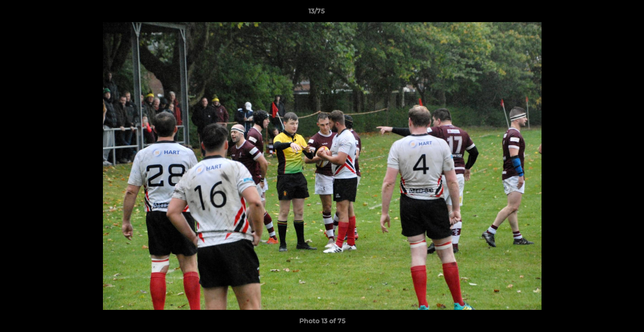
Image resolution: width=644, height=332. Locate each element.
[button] (605, 13)
